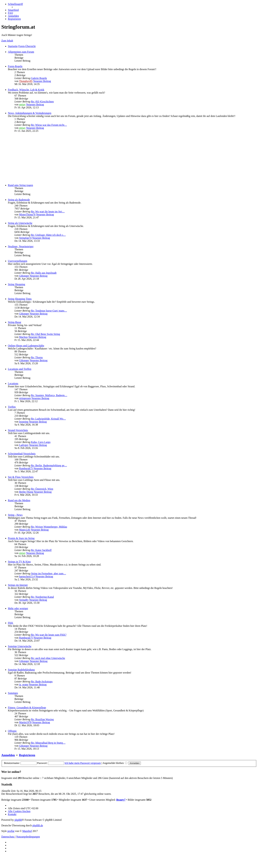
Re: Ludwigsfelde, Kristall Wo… (48, 419)
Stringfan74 (25, 238)
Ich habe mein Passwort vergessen (83, 763)
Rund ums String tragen (20, 185)
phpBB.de (38, 825)
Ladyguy (24, 445)
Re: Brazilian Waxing (42, 719)
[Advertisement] (129, 158)
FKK (11, 623)
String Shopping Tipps (20, 299)
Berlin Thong (26, 492)
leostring (24, 422)
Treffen (12, 407)
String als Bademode (19, 200)
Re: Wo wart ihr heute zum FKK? (49, 635)
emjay (22, 104)
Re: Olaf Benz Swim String (45, 334)
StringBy (24, 600)
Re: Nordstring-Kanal (42, 597)
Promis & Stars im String (21, 538)
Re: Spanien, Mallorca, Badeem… (49, 395)
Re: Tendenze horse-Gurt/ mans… (49, 311)
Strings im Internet (18, 585)
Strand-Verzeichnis (18, 430)
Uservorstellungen (18, 261)
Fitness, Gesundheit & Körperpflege (27, 708)
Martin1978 (25, 722)
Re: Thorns (37, 357)
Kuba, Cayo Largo (41, 442)
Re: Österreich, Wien (42, 489)
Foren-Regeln (15, 66)
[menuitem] (13, 10)
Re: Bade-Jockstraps (42, 682)
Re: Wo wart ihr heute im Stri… (48, 212)
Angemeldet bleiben (115, 763)
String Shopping (16, 284)
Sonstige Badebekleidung (21, 670)
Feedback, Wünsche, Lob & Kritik (26, 90)
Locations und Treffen (20, 369)
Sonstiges (13, 693)
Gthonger (24, 276)
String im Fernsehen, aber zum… (48, 573)
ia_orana (24, 684)
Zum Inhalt (7, 41)
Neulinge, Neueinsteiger (21, 246)
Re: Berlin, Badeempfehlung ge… (49, 465)
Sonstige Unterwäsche (20, 646)
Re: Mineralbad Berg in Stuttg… (48, 743)
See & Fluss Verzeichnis (21, 477)
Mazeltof (27, 831)
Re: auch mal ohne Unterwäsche (48, 658)
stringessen (25, 398)
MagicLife (25, 530)
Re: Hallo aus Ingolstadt (44, 273)
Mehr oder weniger (18, 608)
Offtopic (12, 731)
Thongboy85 (26, 81)
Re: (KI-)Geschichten (42, 102)
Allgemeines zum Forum (21, 52)
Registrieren (27, 755)
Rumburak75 (26, 468)
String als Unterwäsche (20, 223)
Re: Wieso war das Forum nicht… (49, 125)
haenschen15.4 (27, 576)
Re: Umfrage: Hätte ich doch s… (48, 235)
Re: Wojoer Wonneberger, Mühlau (49, 527)
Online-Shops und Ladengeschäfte (26, 346)
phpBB (18, 820)
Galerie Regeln (39, 78)
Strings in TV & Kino (19, 562)
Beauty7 (121, 800)
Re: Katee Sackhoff (41, 550)
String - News (15, 515)
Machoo (23, 337)
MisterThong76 (27, 214)
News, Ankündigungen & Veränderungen (30, 113)
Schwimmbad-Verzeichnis (22, 454)
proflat (11, 831)
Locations (13, 383)
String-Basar (15, 322)
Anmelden (8, 755)
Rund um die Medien (19, 500)
